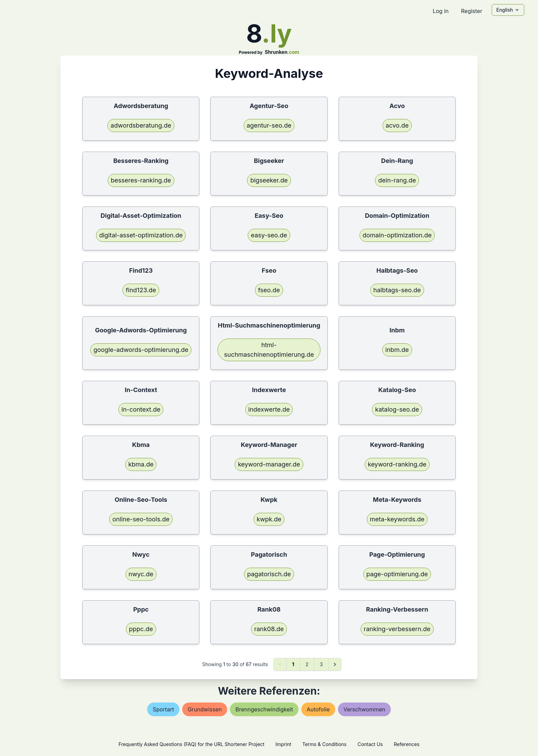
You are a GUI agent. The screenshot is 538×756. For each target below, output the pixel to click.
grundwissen (205, 709)
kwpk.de (269, 519)
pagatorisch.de (269, 574)
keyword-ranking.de (397, 464)
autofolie (318, 709)
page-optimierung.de (397, 574)
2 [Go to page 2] (307, 664)
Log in (441, 11)
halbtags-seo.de (397, 290)
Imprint (283, 744)
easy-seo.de (269, 235)
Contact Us (370, 744)
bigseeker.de (269, 180)
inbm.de (397, 350)
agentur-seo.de (269, 125)
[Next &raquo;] (335, 664)
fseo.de (269, 290)
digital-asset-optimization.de (141, 235)
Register (471, 11)
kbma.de (141, 464)
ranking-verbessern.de (397, 629)
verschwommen (364, 709)
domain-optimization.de (397, 235)
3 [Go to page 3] (321, 664)
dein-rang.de (397, 180)
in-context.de (141, 409)
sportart (163, 709)
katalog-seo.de (397, 409)
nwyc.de (141, 574)
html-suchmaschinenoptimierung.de (269, 350)
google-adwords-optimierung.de (141, 350)
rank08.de (269, 629)
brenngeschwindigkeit (264, 709)
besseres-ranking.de (141, 180)
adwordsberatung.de (141, 125)
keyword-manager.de (269, 464)
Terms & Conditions (324, 744)
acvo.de (397, 125)
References (407, 744)
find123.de (141, 290)
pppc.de (141, 629)
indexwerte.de (269, 409)
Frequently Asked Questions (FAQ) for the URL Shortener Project (191, 744)
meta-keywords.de (397, 519)
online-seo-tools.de (141, 519)
